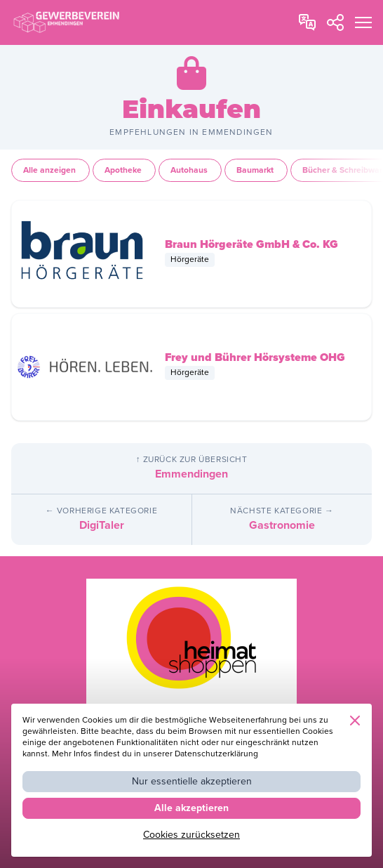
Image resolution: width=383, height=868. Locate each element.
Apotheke (124, 170)
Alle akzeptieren (191, 808)
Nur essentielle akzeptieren (192, 781)
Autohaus (190, 170)
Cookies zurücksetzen (191, 835)
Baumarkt (256, 170)
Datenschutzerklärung (216, 754)
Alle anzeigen (51, 170)
